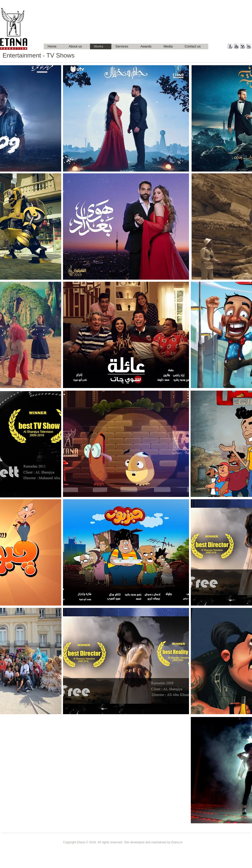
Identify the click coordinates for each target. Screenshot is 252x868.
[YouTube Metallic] (236, 46)
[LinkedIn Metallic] (249, 46)
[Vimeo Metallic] (242, 46)
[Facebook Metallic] (230, 46)
